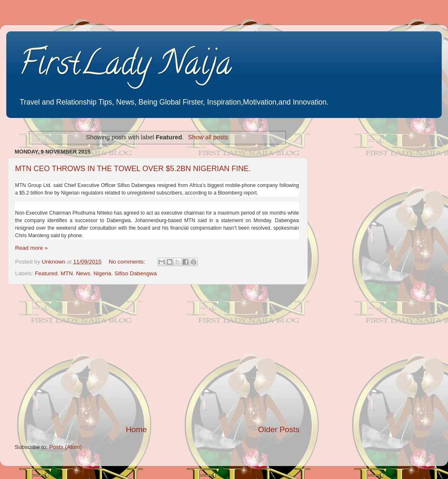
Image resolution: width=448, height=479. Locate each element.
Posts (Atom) (66, 447)
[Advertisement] (157, 354)
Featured (46, 273)
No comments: (128, 262)
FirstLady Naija (125, 67)
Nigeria (102, 273)
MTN (67, 273)
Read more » (31, 248)
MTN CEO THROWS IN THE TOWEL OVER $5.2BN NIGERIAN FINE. (133, 169)
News (83, 273)
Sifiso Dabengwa (135, 273)
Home (136, 429)
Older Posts (279, 429)
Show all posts (208, 137)
